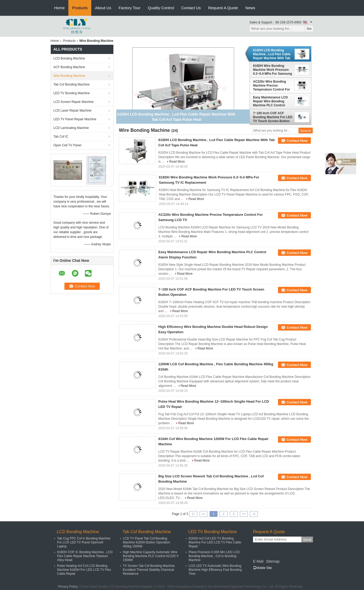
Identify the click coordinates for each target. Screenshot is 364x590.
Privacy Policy (68, 587)
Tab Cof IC (61, 137)
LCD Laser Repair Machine (72, 111)
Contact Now (297, 141)
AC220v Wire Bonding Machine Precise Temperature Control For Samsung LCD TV (271, 86)
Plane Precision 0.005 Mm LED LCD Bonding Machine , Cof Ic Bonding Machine (214, 556)
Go (309, 29)
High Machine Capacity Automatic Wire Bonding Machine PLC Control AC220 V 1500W (151, 556)
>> (244, 514)
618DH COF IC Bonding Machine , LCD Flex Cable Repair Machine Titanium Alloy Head (85, 556)
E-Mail (258, 561)
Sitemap (273, 561)
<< (203, 514)
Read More (177, 162)
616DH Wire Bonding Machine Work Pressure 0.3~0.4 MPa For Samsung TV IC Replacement (272, 70)
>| (254, 514)
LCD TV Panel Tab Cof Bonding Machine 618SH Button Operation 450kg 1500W (146, 542)
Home (59, 8)
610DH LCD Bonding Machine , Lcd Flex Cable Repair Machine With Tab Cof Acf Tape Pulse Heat (272, 54)
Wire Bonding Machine (69, 76)
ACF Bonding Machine (69, 67)
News (250, 8)
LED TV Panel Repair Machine (75, 119)
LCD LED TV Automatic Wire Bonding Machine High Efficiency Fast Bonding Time (215, 570)
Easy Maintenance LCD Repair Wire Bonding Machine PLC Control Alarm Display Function (271, 101)
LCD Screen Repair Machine (74, 102)
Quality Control (161, 8)
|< (193, 514)
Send (307, 540)
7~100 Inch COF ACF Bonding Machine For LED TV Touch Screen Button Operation (273, 117)
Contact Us (191, 8)
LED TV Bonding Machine (72, 93)
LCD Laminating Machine (71, 128)
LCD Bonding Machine (69, 58)
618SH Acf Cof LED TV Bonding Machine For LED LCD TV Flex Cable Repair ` (215, 542)
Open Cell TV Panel (67, 145)
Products (80, 8)
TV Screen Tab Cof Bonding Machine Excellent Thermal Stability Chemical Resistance (149, 570)
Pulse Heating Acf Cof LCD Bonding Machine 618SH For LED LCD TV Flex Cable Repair (84, 570)
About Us (103, 8)
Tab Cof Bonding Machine (71, 84)
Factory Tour (130, 8)
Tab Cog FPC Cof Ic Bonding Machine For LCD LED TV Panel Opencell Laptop (84, 542)
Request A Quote (223, 8)
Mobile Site (262, 568)
